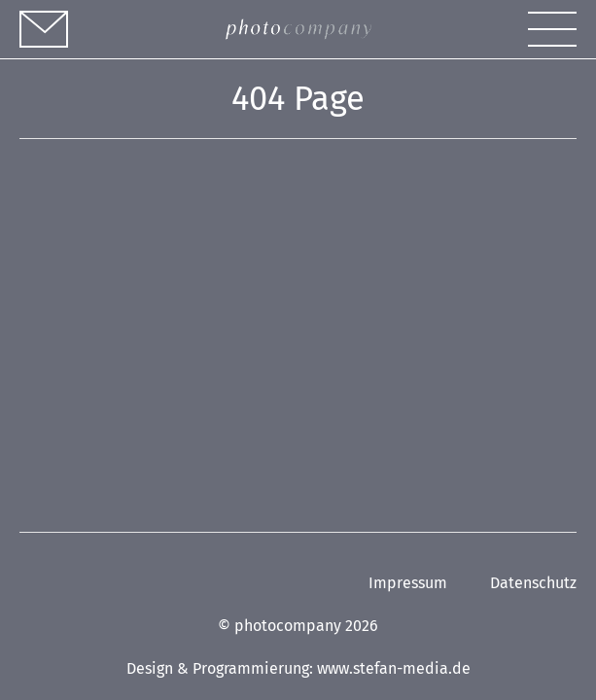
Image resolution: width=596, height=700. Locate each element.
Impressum (408, 583)
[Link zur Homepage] (298, 30)
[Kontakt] (44, 29)
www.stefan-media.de (394, 668)
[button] (552, 29)
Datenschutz (533, 583)
